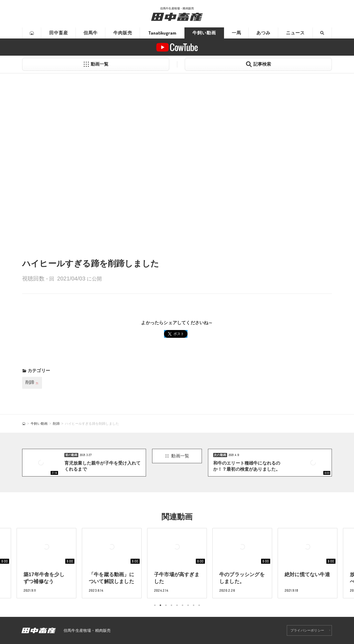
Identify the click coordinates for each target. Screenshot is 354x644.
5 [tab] (177, 605)
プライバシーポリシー (307, 630)
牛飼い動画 (204, 33)
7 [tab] (188, 605)
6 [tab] (183, 605)
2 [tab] (160, 605)
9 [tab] (199, 605)
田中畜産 (59, 33)
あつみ (263, 33)
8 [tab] (194, 605)
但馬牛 (91, 33)
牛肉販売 (123, 33)
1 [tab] (155, 605)
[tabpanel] (177, 563)
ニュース (295, 33)
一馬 (236, 33)
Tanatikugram (162, 33)
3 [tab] (166, 605)
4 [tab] (171, 605)
